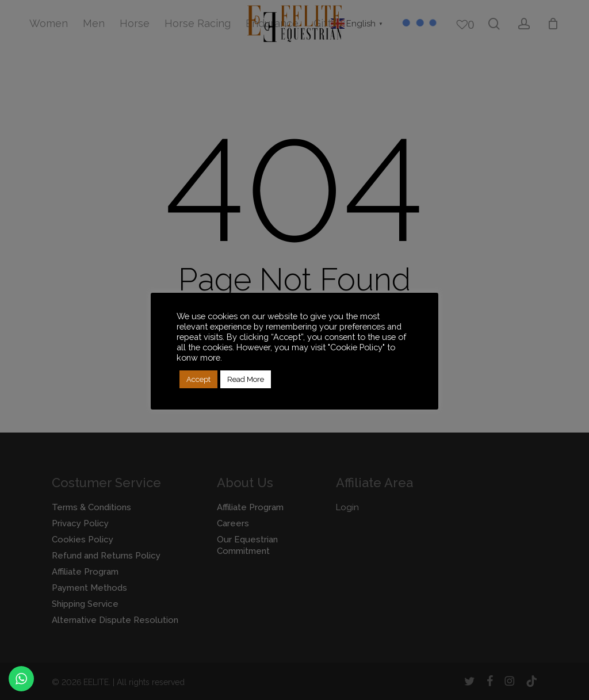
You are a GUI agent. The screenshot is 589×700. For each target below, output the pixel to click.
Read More (246, 379)
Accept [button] (198, 379)
